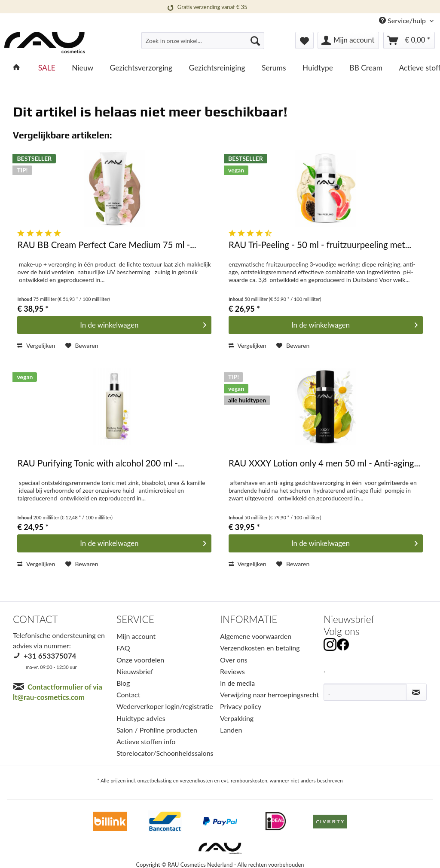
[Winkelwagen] (409, 40)
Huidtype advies (141, 718)
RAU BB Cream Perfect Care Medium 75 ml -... (107, 245)
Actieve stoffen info (146, 741)
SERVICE (135, 619)
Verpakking (237, 718)
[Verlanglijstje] (304, 40)
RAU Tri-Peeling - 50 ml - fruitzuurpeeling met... (320, 245)
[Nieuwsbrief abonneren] (416, 692)
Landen (231, 730)
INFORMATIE (249, 619)
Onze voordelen (140, 660)
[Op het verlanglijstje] (82, 346)
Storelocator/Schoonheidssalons (165, 753)
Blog (123, 683)
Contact (128, 695)
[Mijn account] (348, 40)
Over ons (234, 660)
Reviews (232, 671)
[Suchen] (255, 40)
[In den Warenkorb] (114, 325)
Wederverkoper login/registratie (165, 706)
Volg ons (341, 631)
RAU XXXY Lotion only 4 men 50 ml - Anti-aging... (324, 463)
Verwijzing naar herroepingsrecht (269, 695)
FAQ (123, 648)
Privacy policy (241, 706)
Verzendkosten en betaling (260, 648)
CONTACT (35, 619)
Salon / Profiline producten (157, 730)
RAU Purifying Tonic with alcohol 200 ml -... (101, 463)
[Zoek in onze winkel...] (203, 40)
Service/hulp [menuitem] (403, 20)
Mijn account (136, 636)
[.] (365, 692)
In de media (237, 683)
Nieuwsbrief (135, 671)
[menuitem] (203, 44)
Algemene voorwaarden (256, 636)
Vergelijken (36, 345)
